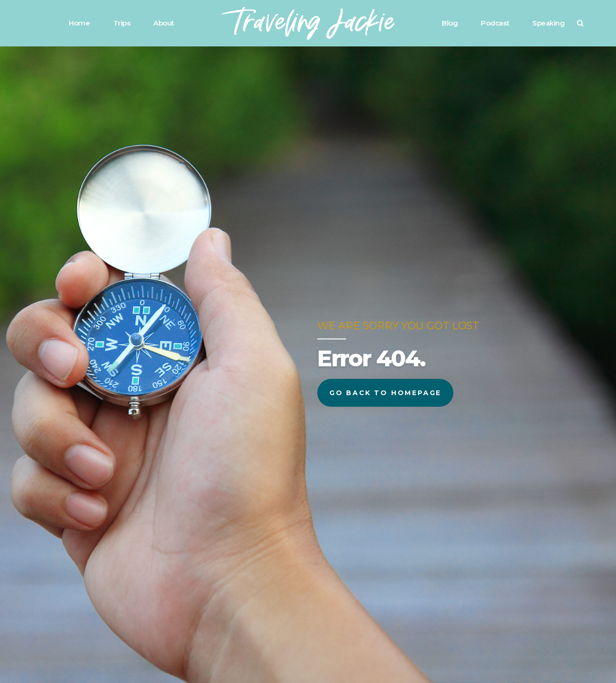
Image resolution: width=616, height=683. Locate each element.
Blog (450, 23)
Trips (122, 23)
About (164, 23)
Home (79, 23)
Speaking (548, 23)
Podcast (495, 23)
